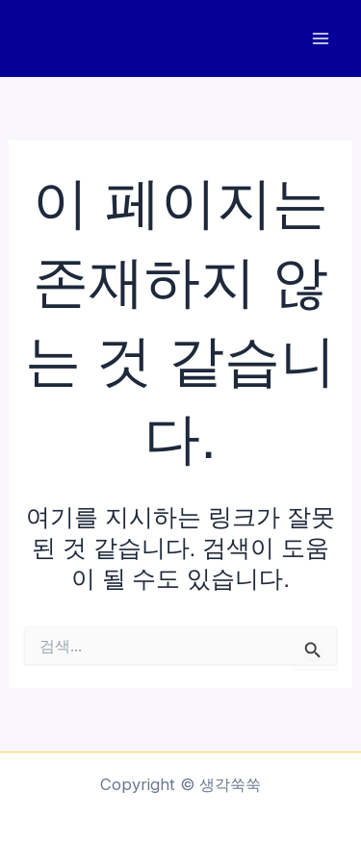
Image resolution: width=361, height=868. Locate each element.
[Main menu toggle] (320, 39)
